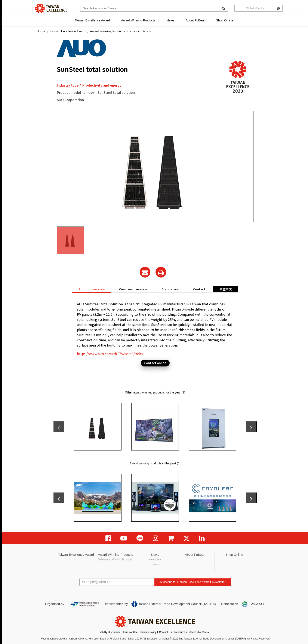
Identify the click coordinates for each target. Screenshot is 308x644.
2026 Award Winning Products (115, 560)
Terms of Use (130, 632)
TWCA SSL (253, 604)
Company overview (133, 289)
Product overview (92, 289)
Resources (180, 632)
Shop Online (225, 20)
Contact (199, 289)
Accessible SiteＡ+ (200, 632)
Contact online (155, 363)
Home (41, 31)
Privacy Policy (148, 632)
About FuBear (195, 20)
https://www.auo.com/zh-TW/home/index (110, 354)
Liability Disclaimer (109, 632)
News (170, 20)
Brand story (170, 289)
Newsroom (155, 560)
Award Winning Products (138, 20)
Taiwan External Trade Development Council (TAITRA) (174, 604)
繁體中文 (226, 289)
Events (155, 564)
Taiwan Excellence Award (92, 20)
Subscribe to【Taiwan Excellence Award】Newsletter (193, 582)
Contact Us (165, 632)
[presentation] (59, 427)
